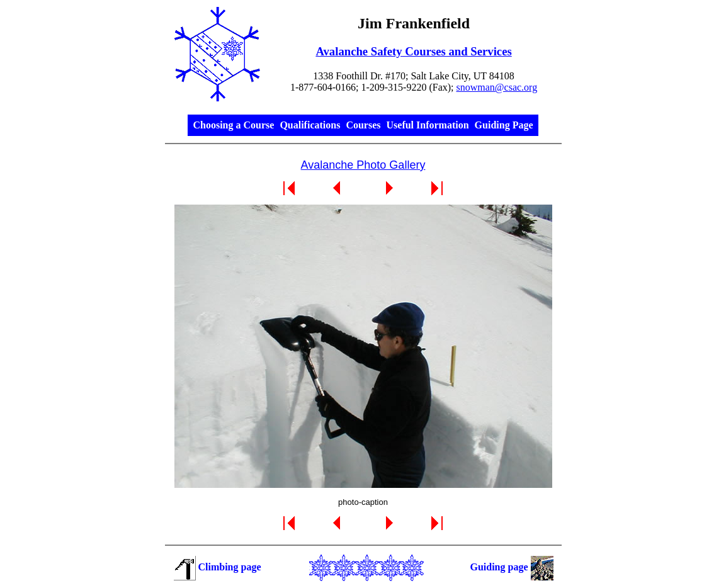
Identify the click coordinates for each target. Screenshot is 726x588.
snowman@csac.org (497, 87)
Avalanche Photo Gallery (363, 165)
